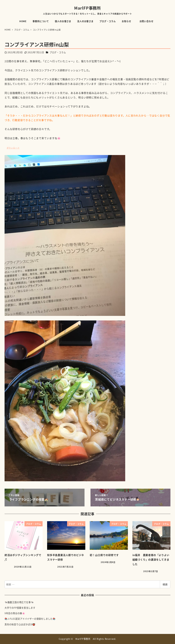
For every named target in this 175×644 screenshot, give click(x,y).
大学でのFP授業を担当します (20, 608)
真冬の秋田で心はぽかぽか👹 (20, 624)
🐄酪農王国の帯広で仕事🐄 (19, 602)
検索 (165, 584)
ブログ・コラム (58, 52)
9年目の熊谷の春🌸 (15, 613)
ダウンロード (13, 148)
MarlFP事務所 (87, 8)
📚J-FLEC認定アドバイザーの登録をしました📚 (30, 619)
